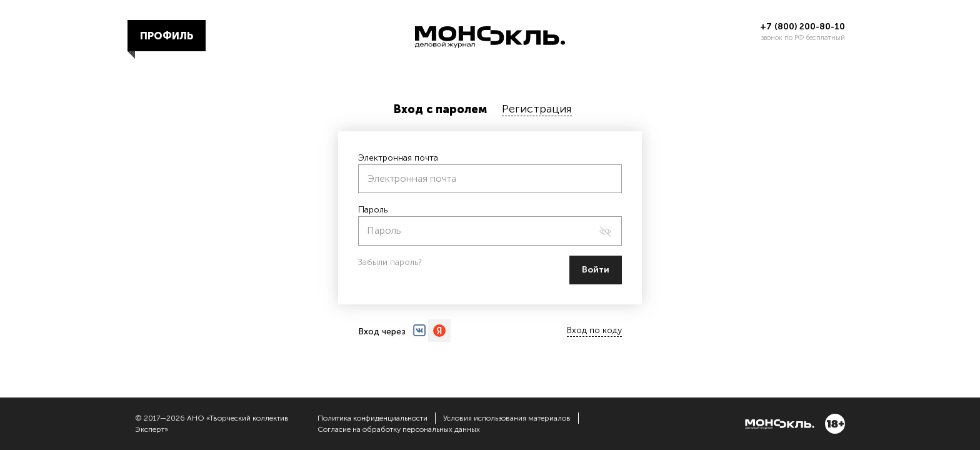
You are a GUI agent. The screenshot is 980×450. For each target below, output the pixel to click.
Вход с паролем (440, 109)
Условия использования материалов (507, 418)
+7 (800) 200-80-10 (802, 27)
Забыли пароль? (390, 262)
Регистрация (537, 109)
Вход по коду (594, 331)
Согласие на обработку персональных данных (399, 429)
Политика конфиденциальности (372, 418)
